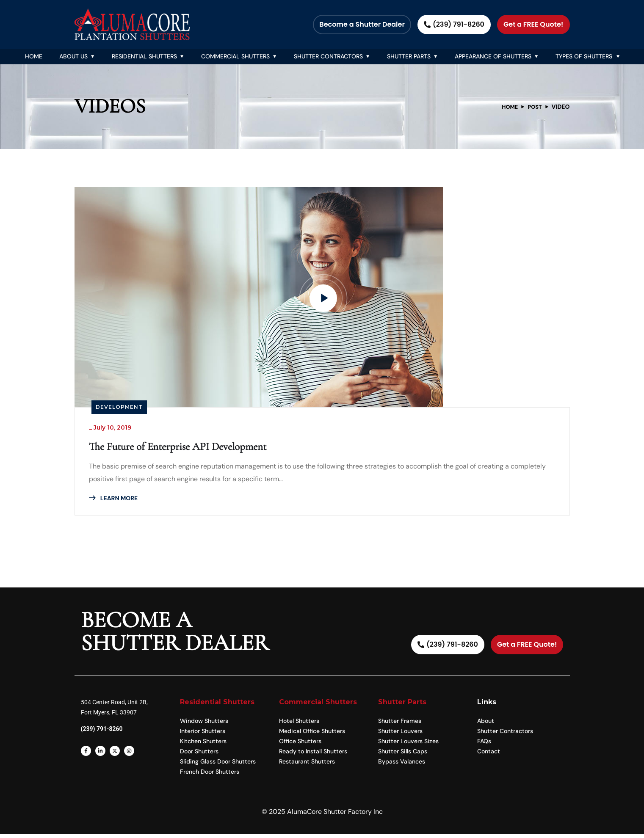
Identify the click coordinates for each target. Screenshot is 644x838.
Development (119, 407)
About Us (73, 56)
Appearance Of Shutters (493, 56)
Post (534, 107)
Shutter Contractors (328, 56)
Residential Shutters (144, 56)
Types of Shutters (584, 56)
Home (34, 56)
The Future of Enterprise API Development (198, 449)
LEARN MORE (116, 501)
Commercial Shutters (235, 56)
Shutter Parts (409, 56)
